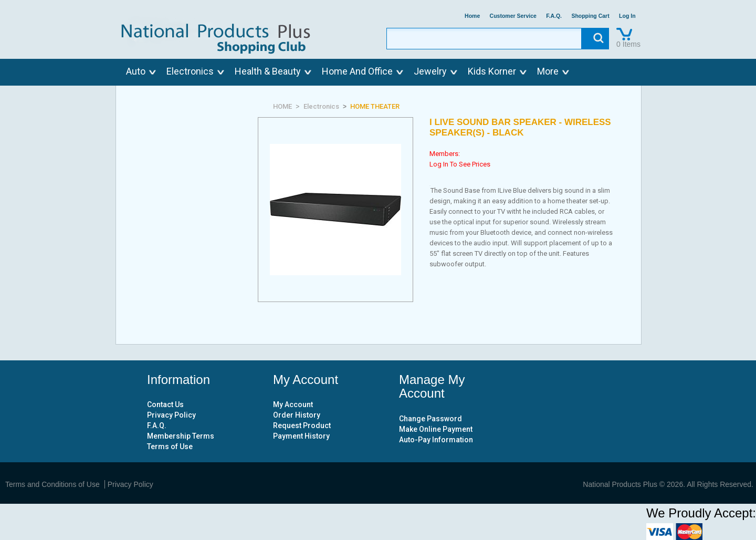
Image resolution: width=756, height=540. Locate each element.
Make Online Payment (436, 429)
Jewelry (430, 71)
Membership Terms (181, 436)
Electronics (190, 71)
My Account (293, 404)
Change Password (430, 419)
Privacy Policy (171, 415)
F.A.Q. (554, 16)
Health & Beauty (268, 71)
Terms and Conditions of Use (52, 484)
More (548, 71)
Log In (627, 16)
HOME (282, 106)
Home (472, 16)
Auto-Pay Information (436, 440)
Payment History (301, 436)
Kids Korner (492, 71)
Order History (297, 415)
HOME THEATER (375, 106)
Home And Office (357, 71)
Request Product (302, 425)
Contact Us (165, 404)
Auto (136, 71)
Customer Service (513, 16)
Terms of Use (170, 446)
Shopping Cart (590, 16)
